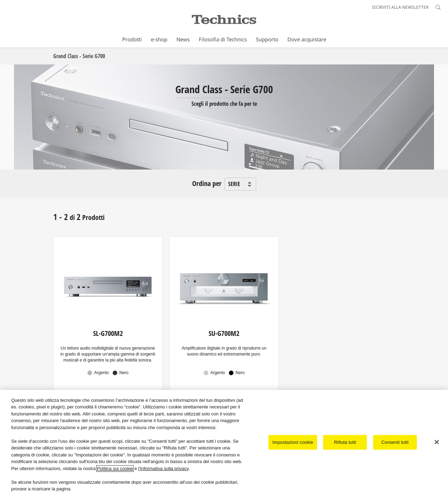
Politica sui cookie (115, 469)
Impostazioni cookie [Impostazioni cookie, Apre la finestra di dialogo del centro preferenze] (293, 442)
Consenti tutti (395, 442)
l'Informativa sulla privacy (163, 469)
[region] (224, 443)
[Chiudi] (437, 442)
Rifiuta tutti (345, 442)
